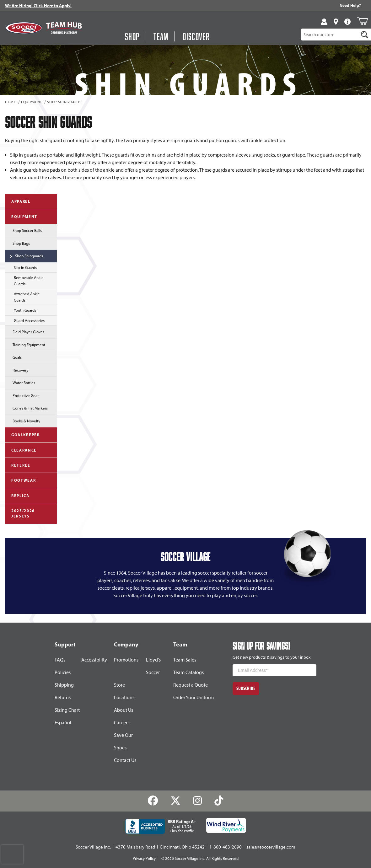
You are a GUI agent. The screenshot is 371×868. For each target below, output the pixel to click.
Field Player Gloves (25, 331)
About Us (124, 710)
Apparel (18, 201)
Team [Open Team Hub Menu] (161, 36)
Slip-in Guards (21, 267)
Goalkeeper (22, 434)
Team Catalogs (188, 672)
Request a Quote (191, 685)
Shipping (64, 685)
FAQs (60, 660)
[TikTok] (219, 801)
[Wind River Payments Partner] (226, 825)
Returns (63, 697)
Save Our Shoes (123, 741)
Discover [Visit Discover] (196, 36)
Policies (63, 672)
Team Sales (185, 660)
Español (63, 723)
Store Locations (124, 691)
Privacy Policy (144, 858)
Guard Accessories (25, 320)
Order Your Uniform (194, 697)
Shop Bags (17, 243)
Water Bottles (20, 382)
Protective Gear (22, 395)
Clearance (21, 450)
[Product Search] (330, 35)
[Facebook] (153, 801)
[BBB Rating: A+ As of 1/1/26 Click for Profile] (161, 826)
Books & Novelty (23, 421)
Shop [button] (132, 36)
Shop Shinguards (64, 102)
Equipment (32, 102)
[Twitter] (176, 801)
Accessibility (94, 660)
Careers (122, 723)
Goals (13, 357)
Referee (18, 465)
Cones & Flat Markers (26, 408)
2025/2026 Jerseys (20, 513)
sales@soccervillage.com (271, 847)
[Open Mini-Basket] (362, 21)
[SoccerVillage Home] (24, 28)
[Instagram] (198, 801)
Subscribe (246, 688)
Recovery (17, 370)
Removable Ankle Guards (24, 281)
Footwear (20, 480)
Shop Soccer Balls (23, 230)
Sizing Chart (67, 710)
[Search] (364, 35)
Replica (17, 495)
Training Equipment (25, 344)
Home (11, 102)
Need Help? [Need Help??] (350, 5)
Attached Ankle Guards (22, 297)
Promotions (126, 660)
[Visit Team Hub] (64, 28)
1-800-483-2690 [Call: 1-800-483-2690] (226, 847)
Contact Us (125, 760)
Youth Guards (21, 310)
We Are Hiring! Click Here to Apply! (38, 6)
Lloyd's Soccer (153, 666)
